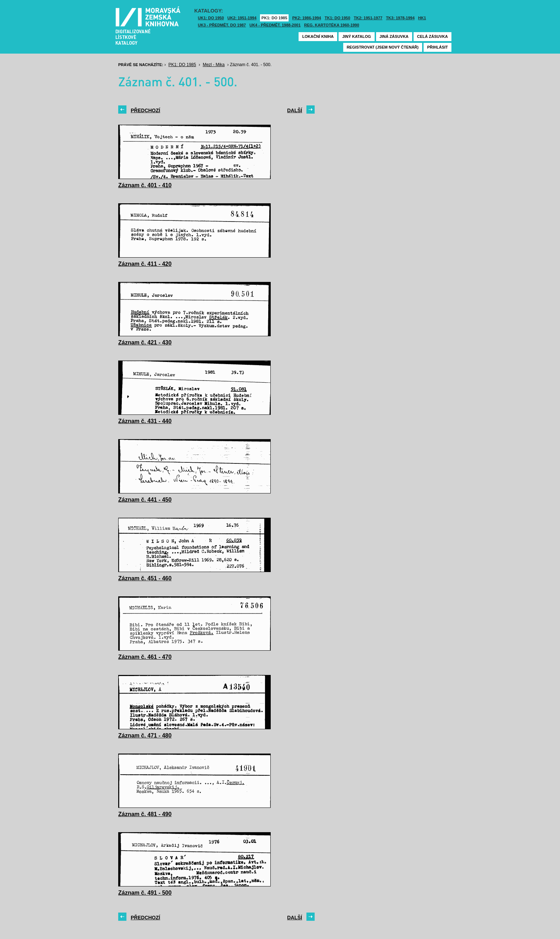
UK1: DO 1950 (211, 18)
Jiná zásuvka (394, 36)
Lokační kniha (318, 36)
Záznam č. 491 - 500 (145, 893)
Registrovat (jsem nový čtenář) (383, 47)
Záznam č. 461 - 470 (145, 657)
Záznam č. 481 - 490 (145, 814)
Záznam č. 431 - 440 (145, 421)
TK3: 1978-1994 (400, 18)
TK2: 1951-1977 (368, 18)
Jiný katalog (356, 36)
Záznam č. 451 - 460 (145, 578)
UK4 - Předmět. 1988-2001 (275, 25)
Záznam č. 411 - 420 (145, 264)
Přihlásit (437, 47)
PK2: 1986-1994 (307, 18)
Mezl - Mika (214, 65)
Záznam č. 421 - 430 (145, 342)
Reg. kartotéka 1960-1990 (332, 25)
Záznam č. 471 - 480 (145, 736)
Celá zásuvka (432, 36)
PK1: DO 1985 (274, 18)
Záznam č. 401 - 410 (145, 185)
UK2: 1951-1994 (242, 18)
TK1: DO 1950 (337, 18)
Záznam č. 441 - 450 (145, 500)
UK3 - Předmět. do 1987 (222, 25)
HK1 (422, 18)
